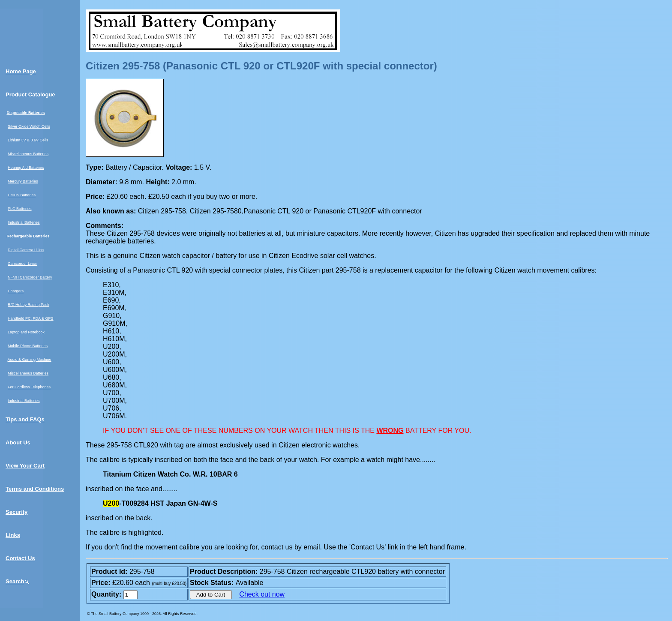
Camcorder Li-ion (22, 264)
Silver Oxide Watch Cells (29, 126)
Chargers (16, 291)
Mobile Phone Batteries (28, 346)
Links (13, 535)
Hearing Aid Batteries (26, 168)
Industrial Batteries (24, 222)
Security (16, 512)
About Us (18, 442)
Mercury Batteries (23, 181)
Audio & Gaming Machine (30, 360)
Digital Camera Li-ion (26, 250)
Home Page (21, 71)
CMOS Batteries (22, 195)
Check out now (262, 594)
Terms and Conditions (35, 489)
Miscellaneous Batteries (28, 154)
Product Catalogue (30, 94)
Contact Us (20, 558)
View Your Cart (25, 466)
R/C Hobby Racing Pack (28, 305)
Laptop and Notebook (26, 332)
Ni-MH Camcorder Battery (30, 277)
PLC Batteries (20, 209)
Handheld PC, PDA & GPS (31, 318)
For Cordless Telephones (29, 387)
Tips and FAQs (25, 419)
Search (18, 581)
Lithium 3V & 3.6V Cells (28, 140)
